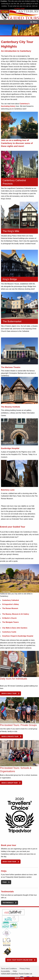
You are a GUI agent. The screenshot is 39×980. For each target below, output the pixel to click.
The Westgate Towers (10, 622)
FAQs (5, 882)
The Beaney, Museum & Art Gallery (16, 614)
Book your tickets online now (20, 960)
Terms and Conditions (9, 969)
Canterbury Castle (9, 632)
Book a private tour (10, 736)
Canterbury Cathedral (11, 600)
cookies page (19, 8)
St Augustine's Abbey (11, 604)
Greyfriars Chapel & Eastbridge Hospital (18, 636)
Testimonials (8, 903)
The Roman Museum (10, 608)
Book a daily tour (9, 693)
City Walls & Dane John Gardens (15, 628)
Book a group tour (10, 783)
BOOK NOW (20, 978)
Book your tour (9, 862)
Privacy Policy (25, 969)
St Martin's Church (9, 618)
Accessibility (5, 971)
